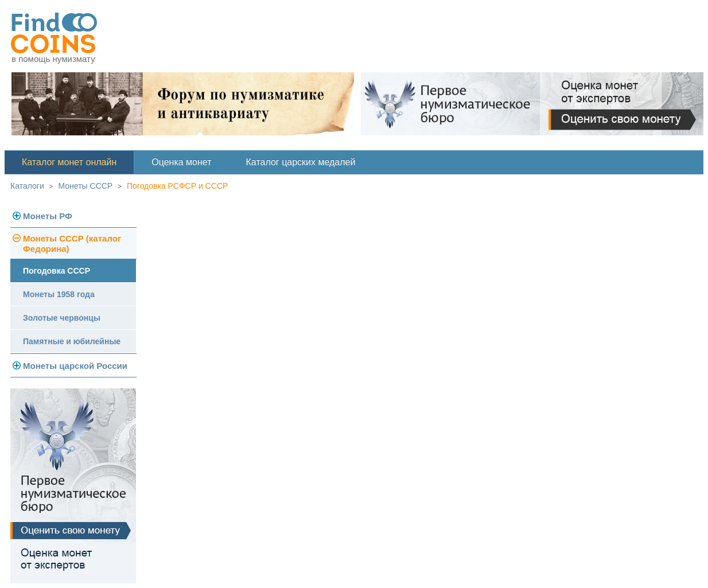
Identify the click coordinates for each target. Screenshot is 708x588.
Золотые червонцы (62, 318)
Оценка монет (181, 162)
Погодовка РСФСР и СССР (177, 186)
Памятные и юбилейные (72, 341)
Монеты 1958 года (59, 294)
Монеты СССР (86, 186)
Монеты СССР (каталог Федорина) (72, 244)
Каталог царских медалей (301, 162)
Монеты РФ (48, 216)
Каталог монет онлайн (69, 162)
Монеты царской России (75, 366)
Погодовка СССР (57, 271)
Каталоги (27, 186)
